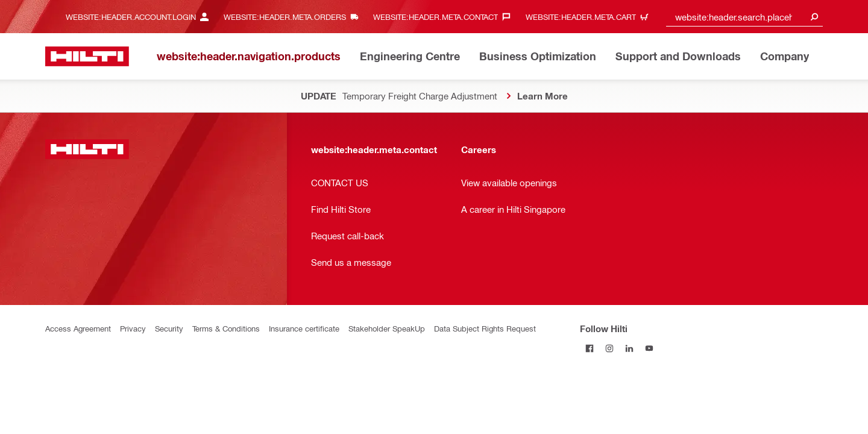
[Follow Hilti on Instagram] (610, 348)
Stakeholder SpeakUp (387, 328)
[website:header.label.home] (87, 56)
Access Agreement (78, 328)
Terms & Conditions (226, 328)
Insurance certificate (304, 328)
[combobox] (744, 17)
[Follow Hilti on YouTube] (649, 348)
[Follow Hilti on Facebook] (590, 348)
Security (169, 328)
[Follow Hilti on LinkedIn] (630, 348)
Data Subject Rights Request (485, 328)
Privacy (133, 328)
